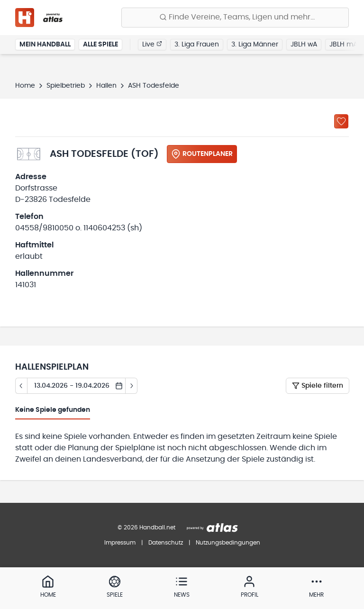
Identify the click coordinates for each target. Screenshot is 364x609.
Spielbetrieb (66, 86)
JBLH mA (343, 45)
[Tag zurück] (21, 386)
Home (25, 86)
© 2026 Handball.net (146, 527)
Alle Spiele (100, 45)
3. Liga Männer (255, 45)
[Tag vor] (132, 386)
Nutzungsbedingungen (228, 543)
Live (152, 44)
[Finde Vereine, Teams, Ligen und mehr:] (235, 18)
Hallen (106, 86)
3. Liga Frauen (197, 45)
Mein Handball (45, 45)
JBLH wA (304, 45)
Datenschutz (166, 543)
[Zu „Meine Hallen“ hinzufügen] (341, 121)
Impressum (120, 543)
